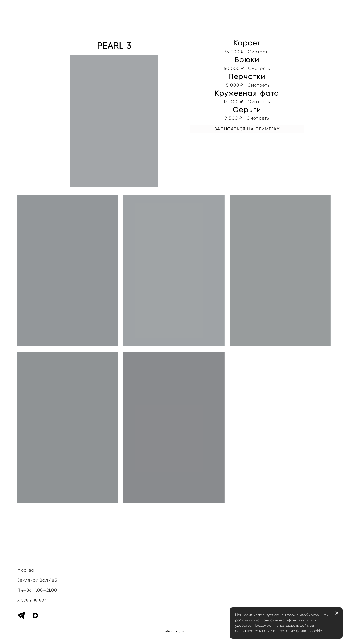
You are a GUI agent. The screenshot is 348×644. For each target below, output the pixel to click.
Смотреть (259, 52)
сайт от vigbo (174, 632)
